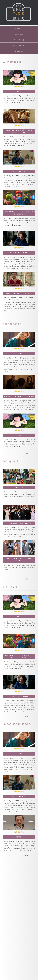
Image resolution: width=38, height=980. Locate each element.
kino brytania (19, 46)
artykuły (19, 29)
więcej (26, 453)
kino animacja (19, 40)
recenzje (19, 34)
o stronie (19, 51)
